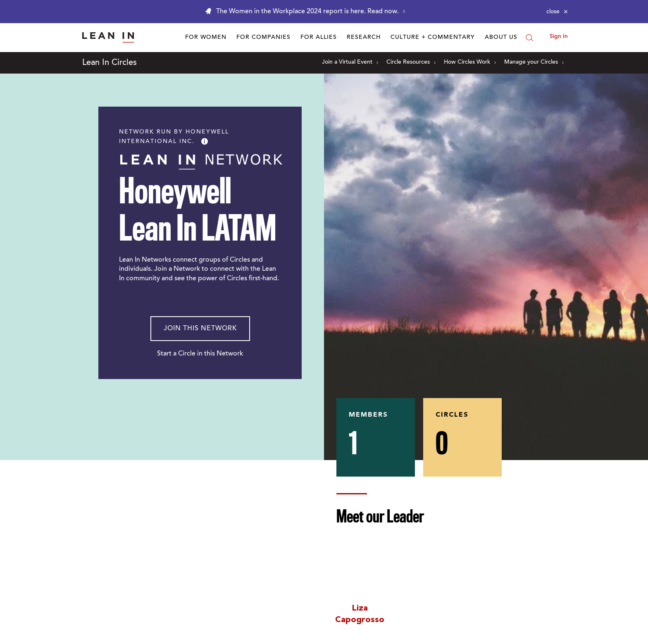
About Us (501, 38)
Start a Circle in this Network (200, 354)
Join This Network (200, 329)
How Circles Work (470, 62)
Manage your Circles (534, 62)
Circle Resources (411, 62)
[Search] (529, 38)
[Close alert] (557, 12)
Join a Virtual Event (350, 62)
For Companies (263, 38)
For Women (206, 38)
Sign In (559, 37)
